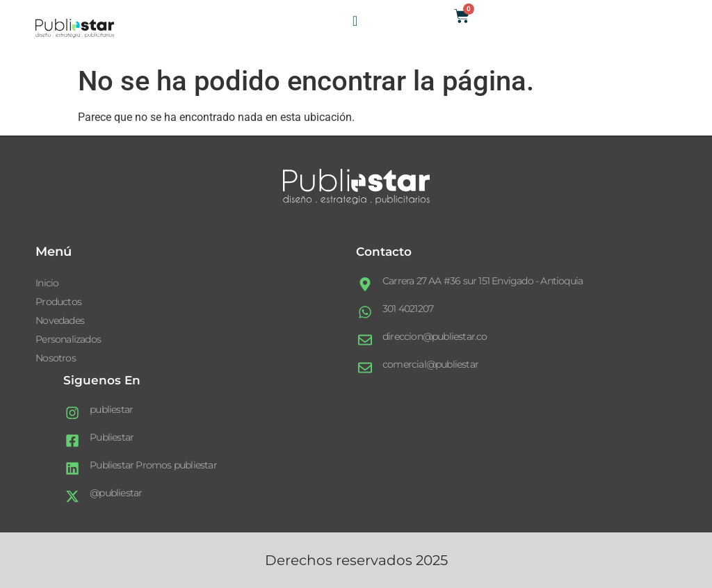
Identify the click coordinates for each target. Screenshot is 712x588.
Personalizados (68, 339)
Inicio (47, 283)
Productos (58, 302)
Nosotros (56, 358)
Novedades (60, 320)
